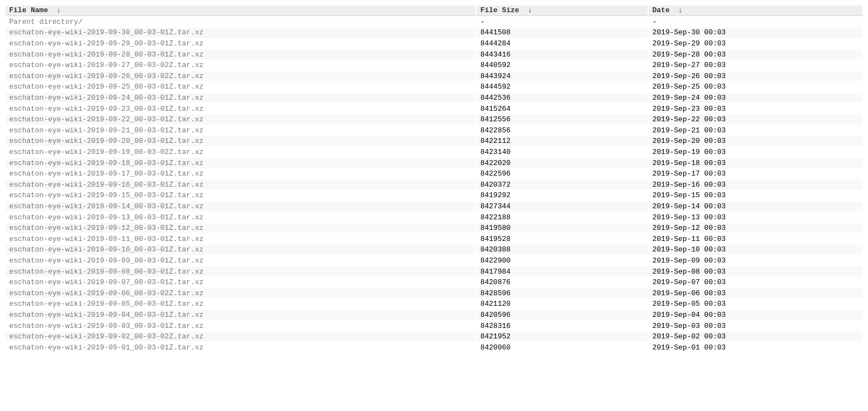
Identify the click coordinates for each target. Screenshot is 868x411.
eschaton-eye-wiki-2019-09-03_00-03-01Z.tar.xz (107, 375)
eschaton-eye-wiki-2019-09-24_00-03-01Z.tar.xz (107, 112)
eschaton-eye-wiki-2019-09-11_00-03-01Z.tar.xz (107, 275)
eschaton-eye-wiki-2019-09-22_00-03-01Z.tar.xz (107, 137)
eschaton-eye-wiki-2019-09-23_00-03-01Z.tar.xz (107, 125)
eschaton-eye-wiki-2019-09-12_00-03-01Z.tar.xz (107, 262)
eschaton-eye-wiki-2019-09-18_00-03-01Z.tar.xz (107, 187)
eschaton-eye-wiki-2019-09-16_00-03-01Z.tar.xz (107, 212)
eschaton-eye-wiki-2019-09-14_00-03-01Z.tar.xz (107, 237)
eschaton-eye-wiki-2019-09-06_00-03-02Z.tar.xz (107, 337)
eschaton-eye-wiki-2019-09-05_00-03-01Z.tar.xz (107, 350)
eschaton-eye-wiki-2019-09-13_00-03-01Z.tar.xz (107, 250)
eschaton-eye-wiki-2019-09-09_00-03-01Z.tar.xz (107, 300)
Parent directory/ (46, 24)
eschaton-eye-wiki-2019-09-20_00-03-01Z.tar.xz (107, 162)
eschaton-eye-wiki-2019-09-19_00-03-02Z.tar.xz (107, 174)
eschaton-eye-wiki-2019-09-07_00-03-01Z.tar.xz (107, 325)
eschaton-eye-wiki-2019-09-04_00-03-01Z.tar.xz (107, 362)
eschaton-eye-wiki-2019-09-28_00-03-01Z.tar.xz (107, 62)
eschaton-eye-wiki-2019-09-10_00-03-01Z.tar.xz (107, 287)
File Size (500, 11)
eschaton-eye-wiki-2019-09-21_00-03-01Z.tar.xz (107, 150)
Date (661, 11)
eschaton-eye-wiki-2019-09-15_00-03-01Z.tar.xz (107, 224)
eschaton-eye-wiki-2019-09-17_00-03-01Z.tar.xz (107, 199)
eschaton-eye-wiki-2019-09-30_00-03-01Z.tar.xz (107, 37)
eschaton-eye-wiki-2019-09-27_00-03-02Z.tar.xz (107, 74)
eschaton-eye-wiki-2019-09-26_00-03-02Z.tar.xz (107, 87)
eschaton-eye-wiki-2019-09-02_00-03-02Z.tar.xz (107, 387)
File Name (29, 11)
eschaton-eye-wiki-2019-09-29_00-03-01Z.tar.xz (107, 49)
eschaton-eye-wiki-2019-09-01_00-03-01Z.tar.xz (107, 400)
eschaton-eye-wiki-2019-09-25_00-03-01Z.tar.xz (107, 99)
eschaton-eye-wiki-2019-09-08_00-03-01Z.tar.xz (107, 312)
